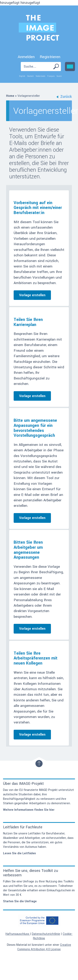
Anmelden (26, 57)
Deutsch (30, 76)
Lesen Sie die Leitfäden (19, 853)
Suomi (59, 76)
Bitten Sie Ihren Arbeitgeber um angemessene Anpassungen (28, 550)
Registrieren (50, 57)
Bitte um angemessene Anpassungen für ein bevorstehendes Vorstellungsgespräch (35, 428)
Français (51, 76)
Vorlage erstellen (32, 295)
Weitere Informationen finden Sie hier (29, 810)
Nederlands (40, 76)
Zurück (64, 97)
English (22, 76)
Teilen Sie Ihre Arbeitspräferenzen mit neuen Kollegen (36, 658)
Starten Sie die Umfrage (20, 901)
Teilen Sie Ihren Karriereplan (28, 322)
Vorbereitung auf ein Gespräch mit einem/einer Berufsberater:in (38, 208)
